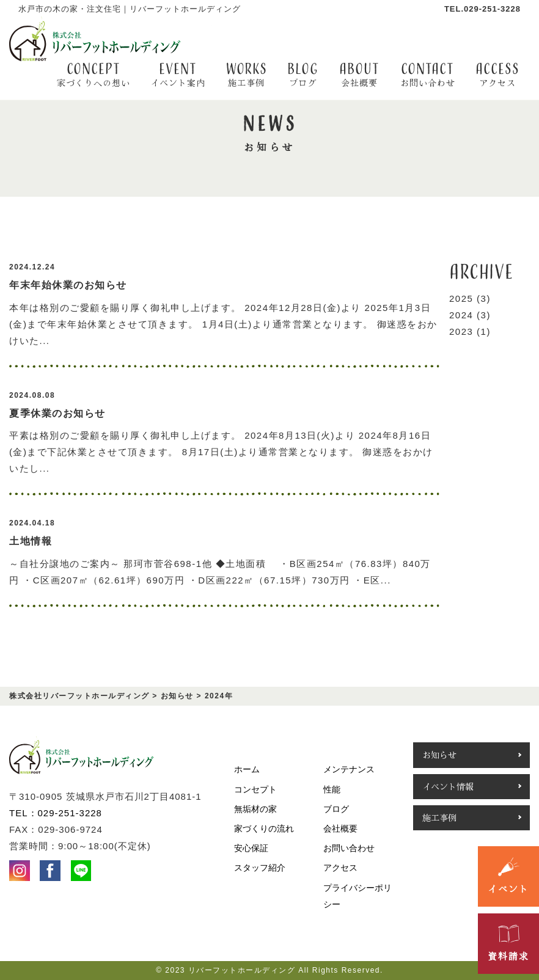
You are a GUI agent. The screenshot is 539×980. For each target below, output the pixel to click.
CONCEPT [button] (94, 75)
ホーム (247, 769)
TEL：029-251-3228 (56, 813)
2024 (461, 315)
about (359, 75)
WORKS (247, 75)
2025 (461, 298)
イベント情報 (448, 786)
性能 (332, 789)
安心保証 (251, 848)
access (497, 75)
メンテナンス (349, 769)
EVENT (178, 75)
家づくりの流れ (264, 828)
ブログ (336, 809)
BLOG (303, 75)
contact (428, 75)
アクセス (340, 868)
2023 (461, 331)
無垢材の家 (255, 809)
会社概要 (340, 828)
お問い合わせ (349, 848)
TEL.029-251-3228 (482, 9)
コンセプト (255, 789)
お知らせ (439, 755)
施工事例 (439, 817)
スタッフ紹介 (260, 868)
